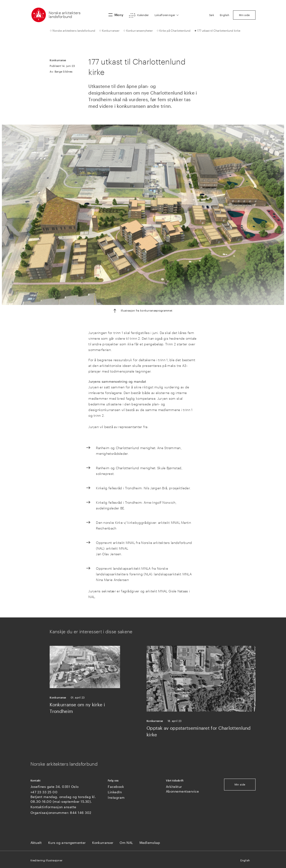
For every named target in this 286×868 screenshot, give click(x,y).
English (245, 860)
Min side (240, 784)
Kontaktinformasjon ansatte (53, 807)
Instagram (116, 797)
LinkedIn (115, 792)
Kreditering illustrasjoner (47, 860)
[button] (139, 15)
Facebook (116, 787)
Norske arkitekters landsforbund (65, 15)
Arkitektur (174, 787)
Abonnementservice (182, 791)
